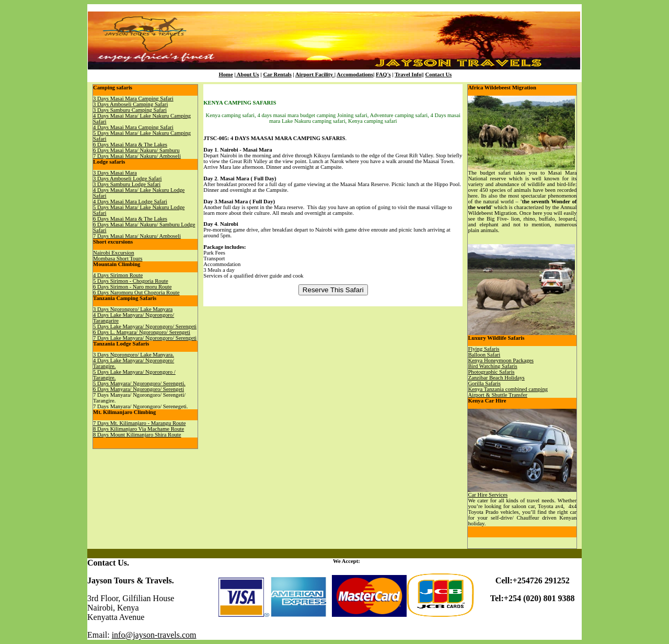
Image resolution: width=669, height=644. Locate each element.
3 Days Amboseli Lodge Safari (127, 179)
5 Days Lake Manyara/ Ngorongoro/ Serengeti (145, 326)
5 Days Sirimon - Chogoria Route (131, 281)
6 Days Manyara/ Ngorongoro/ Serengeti (139, 389)
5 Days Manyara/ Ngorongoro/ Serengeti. (139, 383)
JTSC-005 (215, 138)
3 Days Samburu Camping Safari (130, 110)
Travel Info (408, 74)
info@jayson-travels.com (154, 635)
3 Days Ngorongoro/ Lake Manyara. (134, 355)
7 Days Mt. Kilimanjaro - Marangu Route (139, 423)
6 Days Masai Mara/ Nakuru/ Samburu (136, 150)
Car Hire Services (488, 495)
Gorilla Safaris (484, 383)
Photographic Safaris (491, 372)
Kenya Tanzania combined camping (508, 389)
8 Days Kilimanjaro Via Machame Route (139, 429)
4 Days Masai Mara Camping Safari (133, 127)
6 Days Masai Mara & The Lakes (130, 145)
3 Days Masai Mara (115, 173)
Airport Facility (315, 74)
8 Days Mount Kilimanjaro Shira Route (137, 435)
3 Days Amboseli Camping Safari (130, 104)
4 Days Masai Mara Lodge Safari (130, 202)
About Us (247, 74)
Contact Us (439, 74)
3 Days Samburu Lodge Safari (127, 184)
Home (226, 74)
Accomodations (355, 74)
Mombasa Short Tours (118, 258)
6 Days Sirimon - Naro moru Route (132, 287)
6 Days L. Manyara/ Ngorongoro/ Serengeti (142, 332)
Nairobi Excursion (113, 253)
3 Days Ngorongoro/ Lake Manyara (133, 309)
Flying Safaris (483, 349)
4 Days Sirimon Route (118, 275)
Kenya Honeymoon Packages (500, 360)
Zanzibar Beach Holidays (496, 378)
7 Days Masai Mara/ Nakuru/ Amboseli (137, 156)
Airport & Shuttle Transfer (497, 395)
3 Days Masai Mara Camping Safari (133, 99)
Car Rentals (277, 74)
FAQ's (383, 74)
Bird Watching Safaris (492, 366)
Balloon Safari (484, 355)
